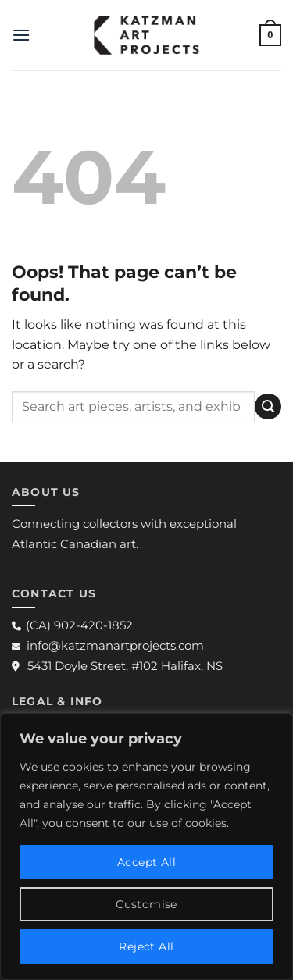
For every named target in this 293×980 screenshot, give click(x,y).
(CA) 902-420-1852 (72, 625)
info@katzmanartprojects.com (108, 645)
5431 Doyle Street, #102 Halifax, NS (117, 666)
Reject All (146, 946)
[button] (21, 35)
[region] (146, 846)
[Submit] (268, 406)
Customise (146, 904)
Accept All (146, 862)
